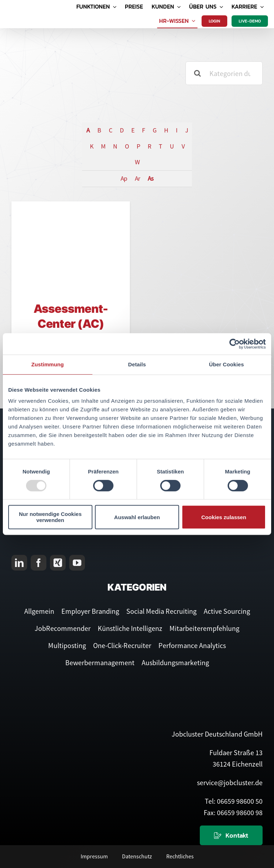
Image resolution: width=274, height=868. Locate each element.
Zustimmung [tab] (48, 364)
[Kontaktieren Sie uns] (231, 835)
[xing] (58, 563)
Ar (137, 178)
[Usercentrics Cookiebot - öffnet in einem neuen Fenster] (235, 344)
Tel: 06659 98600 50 (234, 801)
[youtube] (77, 563)
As (151, 178)
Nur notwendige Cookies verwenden (50, 517)
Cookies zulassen (224, 517)
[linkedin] (19, 563)
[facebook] (39, 563)
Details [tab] (137, 364)
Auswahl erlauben (137, 517)
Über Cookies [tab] (227, 364)
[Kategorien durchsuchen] (224, 73)
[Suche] (197, 73)
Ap (124, 178)
